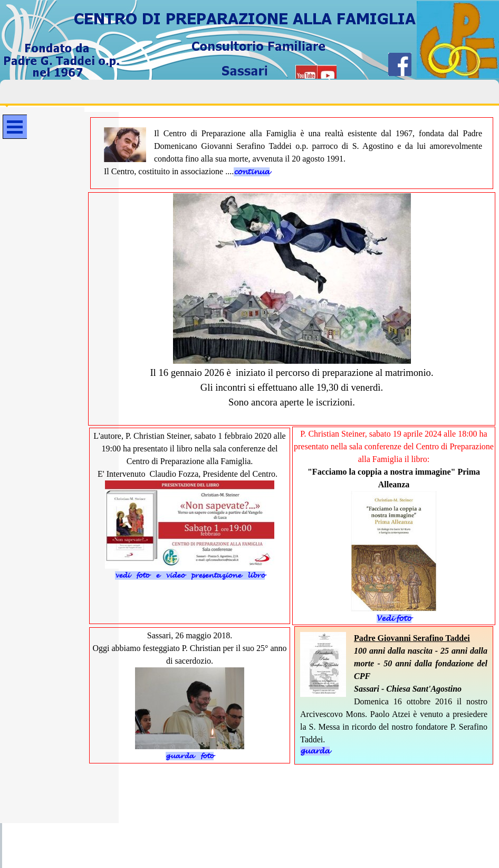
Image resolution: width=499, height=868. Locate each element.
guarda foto (190, 756)
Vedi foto (394, 619)
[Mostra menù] (15, 127)
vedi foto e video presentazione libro (190, 575)
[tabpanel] (293, 153)
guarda (315, 751)
